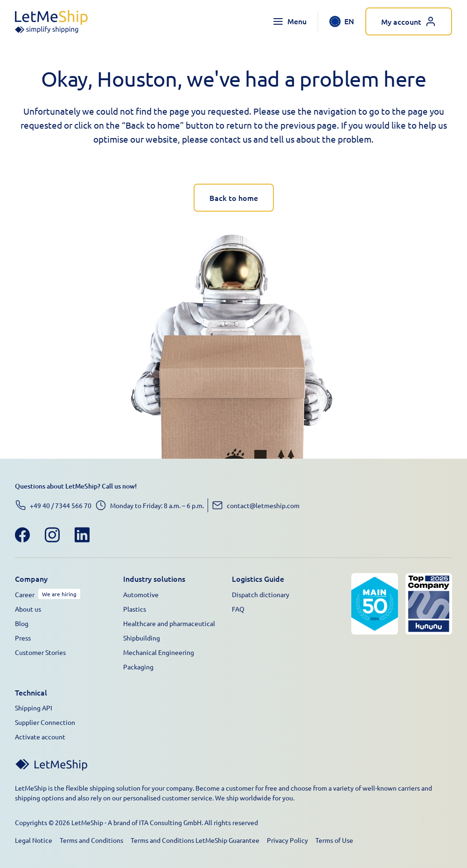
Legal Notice (34, 840)
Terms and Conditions (91, 840)
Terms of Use (334, 840)
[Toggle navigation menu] (289, 21)
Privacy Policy (287, 840)
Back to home (234, 198)
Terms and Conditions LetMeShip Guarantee (195, 840)
